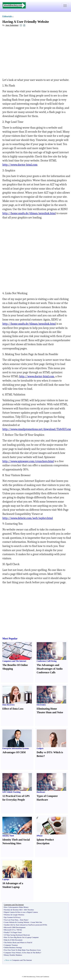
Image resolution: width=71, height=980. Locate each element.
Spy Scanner (8, 917)
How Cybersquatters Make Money (16, 907)
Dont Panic (24, 920)
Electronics (41, 705)
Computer (8, 953)
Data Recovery (9, 705)
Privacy (18, 917)
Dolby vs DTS (44, 752)
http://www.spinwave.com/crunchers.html (28, 461)
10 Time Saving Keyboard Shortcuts (17, 935)
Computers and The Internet (14, 661)
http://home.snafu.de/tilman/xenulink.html (29, 213)
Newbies (7, 910)
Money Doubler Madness (13, 955)
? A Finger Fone (16, 932)
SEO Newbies (29, 910)
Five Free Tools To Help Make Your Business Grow (22, 950)
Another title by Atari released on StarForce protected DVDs (26, 925)
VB (18, 930)
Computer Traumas (11, 945)
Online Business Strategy (13, 947)
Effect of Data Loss (13, 709)
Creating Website (23, 922)
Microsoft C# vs (10, 930)
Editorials (7, 16)
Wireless (7, 915)
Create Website (9, 922)
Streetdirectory (31, 977)
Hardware (41, 792)
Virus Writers (17, 953)
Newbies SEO (18, 910)
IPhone (40, 836)
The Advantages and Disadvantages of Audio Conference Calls (50, 669)
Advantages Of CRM (14, 752)
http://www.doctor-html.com (20, 165)
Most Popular (10, 639)
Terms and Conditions (43, 977)
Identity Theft (8, 836)
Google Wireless (18, 915)
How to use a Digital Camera (28, 912)
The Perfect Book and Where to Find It (18, 942)
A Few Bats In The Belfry (31, 953)
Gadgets (40, 748)
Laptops (6, 879)
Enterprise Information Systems (16, 748)
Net (21, 930)
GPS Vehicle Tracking (11, 792)
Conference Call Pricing (47, 661)
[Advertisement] (29, 52)
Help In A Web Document (13, 940)
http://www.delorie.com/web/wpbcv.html (28, 518)
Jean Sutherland (12, 25)
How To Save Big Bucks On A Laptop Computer (21, 937)
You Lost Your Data (11, 920)
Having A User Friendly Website (26, 22)
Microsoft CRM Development (15, 927)
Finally (7, 932)
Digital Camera (9, 912)
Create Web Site (36, 922)
